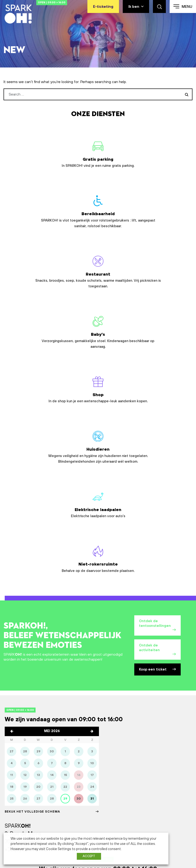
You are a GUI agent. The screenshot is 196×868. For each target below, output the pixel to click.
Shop (98, 236)
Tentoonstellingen (18, 794)
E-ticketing (103, 7)
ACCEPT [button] (89, 856)
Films (8, 817)
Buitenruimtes (15, 810)
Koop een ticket (157, 431)
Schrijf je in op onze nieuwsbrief (95, 744)
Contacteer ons (98, 679)
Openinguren (111, 794)
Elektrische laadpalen (65, 310)
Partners (156, 787)
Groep (58, 802)
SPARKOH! (12, 787)
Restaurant (163, 161)
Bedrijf (58, 810)
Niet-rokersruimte (131, 310)
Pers (153, 794)
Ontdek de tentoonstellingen (157, 382)
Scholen (59, 794)
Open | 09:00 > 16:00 (66, 2)
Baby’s (33, 238)
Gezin (57, 787)
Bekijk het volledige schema (52, 576)
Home (16, 38)
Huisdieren (163, 241)
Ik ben (134, 7)
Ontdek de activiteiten (157, 407)
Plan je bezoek (98, 647)
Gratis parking (33, 156)
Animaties (12, 802)
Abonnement (14, 825)
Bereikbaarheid (98, 164)
